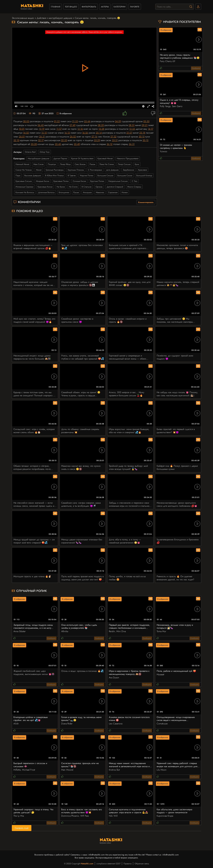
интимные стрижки (24, 187)
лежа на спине (107, 164)
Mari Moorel (67, 770)
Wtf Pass (85, 816)
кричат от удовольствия (82, 158)
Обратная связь (142, 864)
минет (39, 170)
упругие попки (87, 175)
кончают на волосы (25, 192)
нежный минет (22, 164)
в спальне (87, 187)
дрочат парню (60, 158)
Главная (56, 7)
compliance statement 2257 (108, 864)
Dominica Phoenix (70, 816)
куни (137, 164)
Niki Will (113, 816)
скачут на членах (24, 170)
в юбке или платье (54, 175)
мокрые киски (43, 181)
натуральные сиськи (118, 181)
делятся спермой (115, 187)
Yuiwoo (164, 151)
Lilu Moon (162, 770)
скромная (113, 192)
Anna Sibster (20, 631)
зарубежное (128, 170)
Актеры (105, 7)
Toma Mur (161, 631)
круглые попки (97, 181)
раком (92, 164)
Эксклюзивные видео (23, 18)
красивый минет (105, 158)
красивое (143, 170)
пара (18, 175)
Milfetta (17, 770)
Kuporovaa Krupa (165, 816)
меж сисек (39, 164)
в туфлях (72, 175)
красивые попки (61, 181)
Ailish (16, 724)
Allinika (65, 631)
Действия (41, 18)
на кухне (61, 187)
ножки (125, 192)
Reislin (112, 631)
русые (76, 192)
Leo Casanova (116, 724)
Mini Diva (121, 631)
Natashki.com (87, 864)
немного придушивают (128, 158)
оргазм (99, 187)
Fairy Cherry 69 (168, 61)
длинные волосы (46, 192)
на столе (73, 187)
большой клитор (144, 175)
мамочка (100, 192)
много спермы (134, 187)
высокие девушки (33, 175)
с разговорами (95, 170)
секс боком (80, 164)
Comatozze (162, 724)
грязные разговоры (55, 170)
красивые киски (45, 187)
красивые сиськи (24, 181)
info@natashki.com (97, 855)
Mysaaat (160, 674)
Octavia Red (30, 152)
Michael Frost (29, 770)
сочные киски (79, 181)
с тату (135, 181)
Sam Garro (177, 106)
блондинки (64, 192)
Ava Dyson (114, 678)
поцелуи (52, 164)
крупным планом (76, 170)
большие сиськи (105, 175)
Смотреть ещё (22, 828)
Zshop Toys (45, 152)
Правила (128, 864)
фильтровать (89, 7)
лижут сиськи (124, 164)
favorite (135, 7)
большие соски (125, 175)
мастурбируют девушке (60, 18)
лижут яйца (65, 164)
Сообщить (196, 68)
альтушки (87, 192)
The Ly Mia (19, 816)
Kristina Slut (114, 770)
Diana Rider (67, 724)
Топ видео (71, 7)
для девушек (112, 170)
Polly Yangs (165, 106)
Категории (120, 7)
